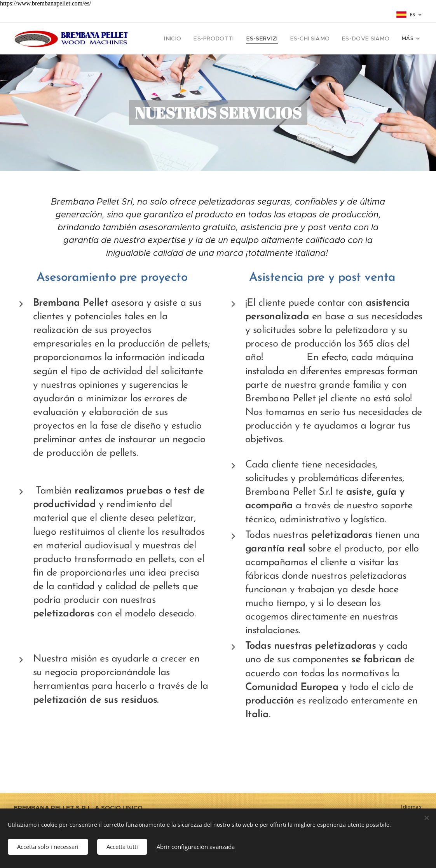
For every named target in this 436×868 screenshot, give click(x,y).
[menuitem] (189, 38)
